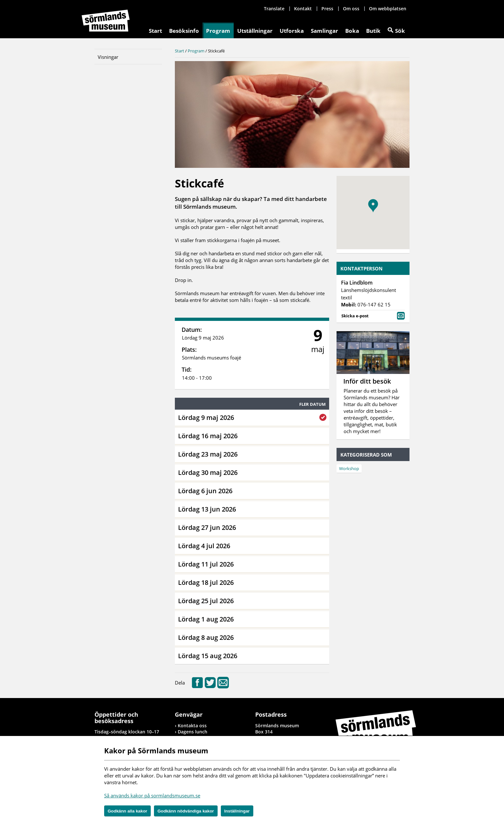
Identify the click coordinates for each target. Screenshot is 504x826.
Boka (352, 31)
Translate (274, 9)
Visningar (108, 57)
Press (327, 9)
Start (155, 31)
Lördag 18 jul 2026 (206, 582)
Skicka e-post (373, 315)
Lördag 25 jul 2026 (206, 601)
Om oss (351, 9)
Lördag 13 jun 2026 (207, 509)
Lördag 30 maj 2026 (208, 472)
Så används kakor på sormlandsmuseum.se (152, 795)
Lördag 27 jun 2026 (207, 527)
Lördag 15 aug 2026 (208, 656)
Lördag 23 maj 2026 (208, 454)
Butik (373, 31)
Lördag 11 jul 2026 (206, 564)
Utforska (292, 31)
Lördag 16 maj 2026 (208, 436)
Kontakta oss (192, 726)
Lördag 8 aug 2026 (206, 637)
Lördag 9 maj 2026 (206, 418)
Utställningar (255, 31)
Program (218, 31)
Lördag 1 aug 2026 (206, 619)
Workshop (349, 468)
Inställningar (237, 811)
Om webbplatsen (388, 9)
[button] (373, 206)
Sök (400, 31)
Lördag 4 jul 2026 (204, 546)
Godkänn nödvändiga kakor (186, 811)
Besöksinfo (184, 31)
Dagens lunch (193, 732)
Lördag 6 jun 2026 (205, 491)
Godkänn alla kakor (127, 811)
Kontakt (303, 9)
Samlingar (324, 31)
